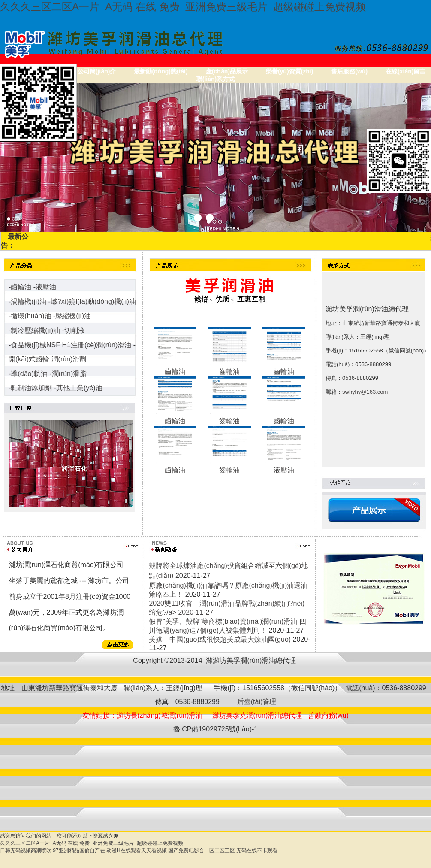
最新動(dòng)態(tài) (161, 71)
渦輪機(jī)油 (29, 302)
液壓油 (46, 287)
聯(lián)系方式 (215, 79)
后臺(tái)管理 (255, 702)
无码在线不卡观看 (257, 850)
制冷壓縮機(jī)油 (35, 330)
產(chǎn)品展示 (227, 71)
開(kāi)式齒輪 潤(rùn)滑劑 (47, 359)
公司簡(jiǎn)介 (97, 71)
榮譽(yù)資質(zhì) (289, 71)
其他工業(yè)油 (79, 388)
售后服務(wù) (349, 71)
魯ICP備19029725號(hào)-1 (215, 729)
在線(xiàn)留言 (405, 71)
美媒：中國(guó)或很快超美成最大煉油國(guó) (220, 639)
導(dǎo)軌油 (29, 374)
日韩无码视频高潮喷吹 (26, 850)
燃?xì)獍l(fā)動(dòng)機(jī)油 (93, 302)
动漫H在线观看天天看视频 (137, 850)
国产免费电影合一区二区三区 (202, 850)
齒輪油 (21, 287)
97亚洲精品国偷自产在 (79, 850)
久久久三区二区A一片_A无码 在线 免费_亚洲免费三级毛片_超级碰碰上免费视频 (183, 7)
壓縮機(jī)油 (73, 316)
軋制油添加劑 (31, 388)
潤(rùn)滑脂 (69, 374)
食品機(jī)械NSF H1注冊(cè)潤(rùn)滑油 (71, 345)
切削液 (75, 330)
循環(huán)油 (31, 316)
